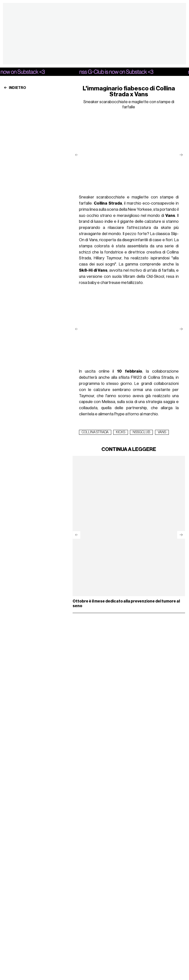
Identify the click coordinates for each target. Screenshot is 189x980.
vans (162, 432)
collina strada (95, 432)
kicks (121, 432)
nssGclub (141, 432)
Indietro (15, 88)
